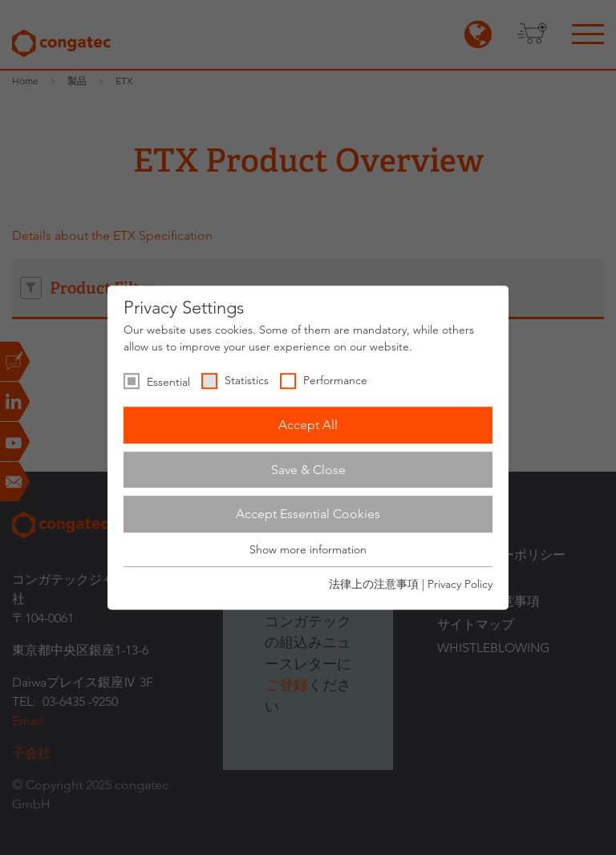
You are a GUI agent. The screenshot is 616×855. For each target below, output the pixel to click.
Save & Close (308, 470)
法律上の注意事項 (374, 584)
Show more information (308, 549)
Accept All (308, 425)
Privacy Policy (460, 584)
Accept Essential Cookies (308, 514)
